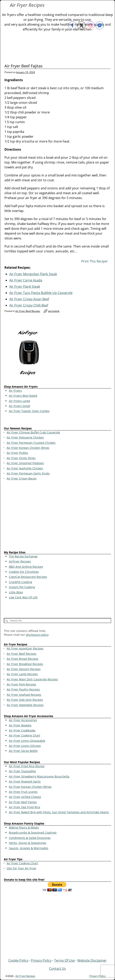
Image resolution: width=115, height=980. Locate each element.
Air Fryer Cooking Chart (25, 735)
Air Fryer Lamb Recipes (22, 674)
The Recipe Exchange (23, 556)
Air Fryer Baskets (20, 725)
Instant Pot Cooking (22, 587)
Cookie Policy (18, 960)
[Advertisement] (58, 516)
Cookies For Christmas (24, 572)
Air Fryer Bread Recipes (23, 659)
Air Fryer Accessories (23, 720)
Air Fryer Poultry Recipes (23, 689)
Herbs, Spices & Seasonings (28, 843)
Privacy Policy (41, 960)
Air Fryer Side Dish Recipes (25, 700)
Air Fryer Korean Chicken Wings (30, 787)
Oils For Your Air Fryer (22, 868)
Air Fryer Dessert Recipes (24, 669)
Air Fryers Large (20, 401)
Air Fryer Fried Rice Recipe (27, 766)
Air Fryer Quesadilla (22, 771)
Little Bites (16, 592)
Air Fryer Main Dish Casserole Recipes (32, 679)
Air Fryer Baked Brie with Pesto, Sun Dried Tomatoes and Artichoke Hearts (59, 812)
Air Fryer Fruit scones (23, 792)
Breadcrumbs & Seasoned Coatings (33, 833)
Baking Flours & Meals (24, 827)
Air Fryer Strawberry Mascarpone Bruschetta (39, 776)
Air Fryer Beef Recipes (28, 311)
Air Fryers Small (20, 406)
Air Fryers (15, 391)
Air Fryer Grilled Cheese (25, 797)
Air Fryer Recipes (27, 5)
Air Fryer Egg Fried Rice (25, 807)
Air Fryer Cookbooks (22, 730)
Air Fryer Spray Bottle (23, 751)
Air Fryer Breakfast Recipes (25, 664)
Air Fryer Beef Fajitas (23, 802)
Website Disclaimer (92, 960)
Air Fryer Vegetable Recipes (25, 705)
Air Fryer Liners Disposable (27, 741)
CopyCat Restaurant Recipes (28, 577)
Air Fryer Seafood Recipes (24, 695)
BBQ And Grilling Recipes (26, 567)
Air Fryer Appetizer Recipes (25, 648)
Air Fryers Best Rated (23, 396)
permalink (54, 311)
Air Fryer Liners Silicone (25, 746)
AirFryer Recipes (20, 561)
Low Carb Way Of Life (23, 597)
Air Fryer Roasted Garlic (25, 781)
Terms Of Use (64, 960)
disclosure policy (37, 635)
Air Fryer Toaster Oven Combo (29, 411)
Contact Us (58, 968)
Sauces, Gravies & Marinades (29, 848)
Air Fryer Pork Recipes (21, 684)
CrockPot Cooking (21, 582)
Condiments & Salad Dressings (30, 838)
